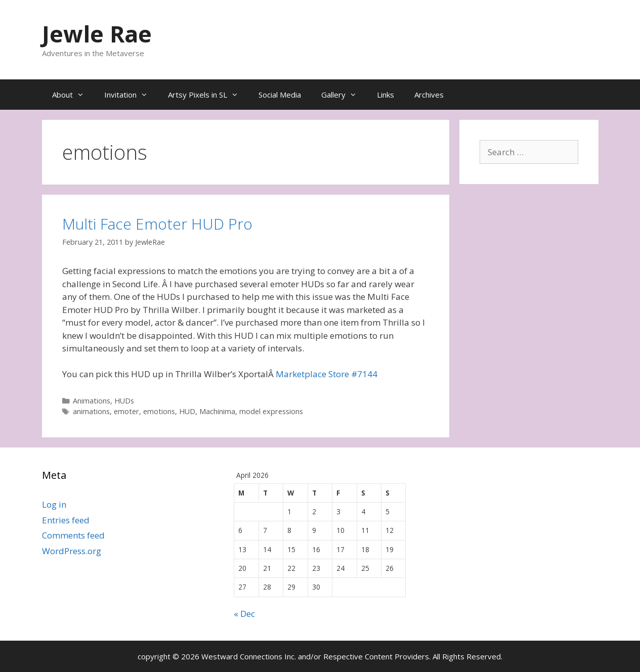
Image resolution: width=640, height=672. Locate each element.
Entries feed (66, 520)
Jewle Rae (97, 34)
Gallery (344, 95)
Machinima (217, 411)
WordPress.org (72, 551)
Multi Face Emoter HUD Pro (157, 224)
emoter (126, 411)
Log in (54, 504)
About (73, 95)
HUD (187, 411)
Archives (429, 95)
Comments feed (73, 535)
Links (386, 95)
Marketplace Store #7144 (327, 374)
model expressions (271, 411)
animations (91, 411)
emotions (159, 411)
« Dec (244, 614)
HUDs (124, 401)
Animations (92, 401)
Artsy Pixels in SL (208, 95)
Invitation (131, 95)
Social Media (280, 95)
